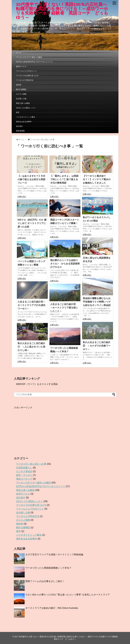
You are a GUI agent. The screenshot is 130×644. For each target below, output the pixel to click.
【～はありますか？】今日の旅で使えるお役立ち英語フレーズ (31, 179)
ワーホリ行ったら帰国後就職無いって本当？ (48, 568)
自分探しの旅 (21, 99)
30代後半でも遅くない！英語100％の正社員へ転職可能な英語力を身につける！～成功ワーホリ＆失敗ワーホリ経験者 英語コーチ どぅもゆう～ (62, 11)
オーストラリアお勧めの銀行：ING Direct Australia (52, 608)
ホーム (19, 53)
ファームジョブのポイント (26, 71)
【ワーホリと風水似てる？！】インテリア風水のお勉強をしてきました (97, 179)
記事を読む (22, 197)
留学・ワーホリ (24, 475)
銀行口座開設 (21, 89)
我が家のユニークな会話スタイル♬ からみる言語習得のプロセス (65, 264)
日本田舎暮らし (24, 468)
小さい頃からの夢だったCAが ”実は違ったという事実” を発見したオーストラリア (68, 595)
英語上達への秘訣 (23, 103)
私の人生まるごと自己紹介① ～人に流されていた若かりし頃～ (31, 347)
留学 (18, 112)
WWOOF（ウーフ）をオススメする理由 (37, 384)
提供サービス (21, 66)
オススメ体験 (21, 94)
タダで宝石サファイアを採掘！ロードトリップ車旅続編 (54, 554)
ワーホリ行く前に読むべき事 (31, 464)
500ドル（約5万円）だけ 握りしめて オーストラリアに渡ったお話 (32, 223)
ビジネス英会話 (24, 471)
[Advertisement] (38, 429)
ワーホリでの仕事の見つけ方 (27, 76)
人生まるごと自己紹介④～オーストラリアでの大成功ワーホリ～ (31, 305)
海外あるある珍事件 (24, 122)
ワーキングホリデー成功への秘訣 (29, 57)
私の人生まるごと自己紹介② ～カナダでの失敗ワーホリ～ (97, 346)
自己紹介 (19, 126)
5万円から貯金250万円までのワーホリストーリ (34, 62)
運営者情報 (20, 131)
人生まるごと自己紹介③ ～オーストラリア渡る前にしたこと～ (64, 308)
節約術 (19, 85)
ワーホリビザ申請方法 (25, 80)
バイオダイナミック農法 (26, 117)
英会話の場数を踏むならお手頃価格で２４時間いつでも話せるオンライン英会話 (97, 302)
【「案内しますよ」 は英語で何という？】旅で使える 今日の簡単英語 (64, 179)
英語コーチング (24, 479)
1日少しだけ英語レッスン (26, 108)
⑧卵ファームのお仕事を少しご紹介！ (45, 581)
